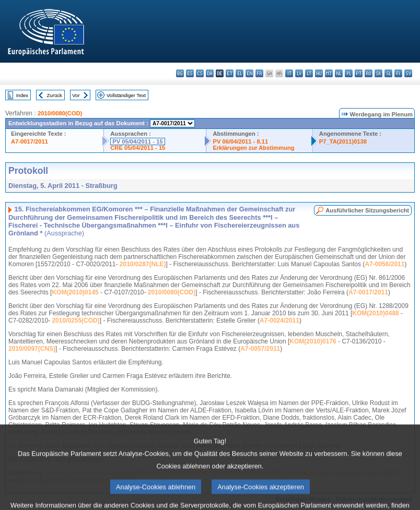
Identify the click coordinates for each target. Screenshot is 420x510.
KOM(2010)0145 (75, 292)
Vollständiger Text (126, 95)
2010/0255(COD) (75, 321)
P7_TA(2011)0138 (343, 141)
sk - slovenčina (378, 73)
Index (22, 95)
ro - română (369, 73)
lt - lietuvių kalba (309, 73)
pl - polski (349, 73)
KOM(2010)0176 (313, 341)
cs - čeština (200, 73)
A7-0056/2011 (384, 264)
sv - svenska (408, 73)
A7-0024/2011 (279, 321)
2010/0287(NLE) (143, 264)
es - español (190, 73)
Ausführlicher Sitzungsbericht (367, 210)
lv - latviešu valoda (299, 73)
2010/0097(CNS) (32, 349)
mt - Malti (329, 73)
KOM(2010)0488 (375, 313)
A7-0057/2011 (260, 349)
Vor (76, 95)
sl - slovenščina (388, 73)
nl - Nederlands (339, 73)
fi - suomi (398, 73)
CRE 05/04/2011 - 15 (138, 148)
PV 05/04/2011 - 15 (137, 141)
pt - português (359, 73)
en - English (249, 73)
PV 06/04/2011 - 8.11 (240, 141)
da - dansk (210, 73)
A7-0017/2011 (30, 141)
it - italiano (289, 73)
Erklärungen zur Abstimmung (253, 148)
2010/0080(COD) (60, 113)
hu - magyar (319, 73)
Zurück (55, 95)
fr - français (259, 73)
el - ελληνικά (240, 73)
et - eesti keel (230, 73)
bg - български (180, 73)
